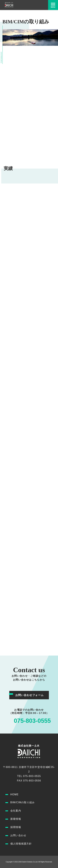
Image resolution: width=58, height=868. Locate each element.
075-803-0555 (32, 721)
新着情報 (16, 819)
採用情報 (16, 827)
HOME (14, 794)
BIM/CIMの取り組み (23, 802)
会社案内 (16, 811)
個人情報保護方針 (21, 844)
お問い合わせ (18, 835)
